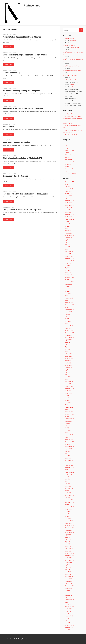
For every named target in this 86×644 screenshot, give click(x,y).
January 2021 (68, 254)
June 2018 (68, 317)
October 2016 (69, 363)
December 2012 (69, 465)
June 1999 (68, 630)
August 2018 (68, 312)
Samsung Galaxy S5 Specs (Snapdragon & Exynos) (22, 37)
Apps (66, 143)
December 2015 (69, 386)
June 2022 (68, 224)
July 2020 (67, 265)
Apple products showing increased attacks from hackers (25, 55)
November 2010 (69, 502)
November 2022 (69, 214)
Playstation (68, 164)
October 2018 (69, 307)
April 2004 (68, 604)
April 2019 (68, 293)
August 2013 (68, 449)
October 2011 (68, 493)
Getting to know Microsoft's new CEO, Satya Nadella (23, 210)
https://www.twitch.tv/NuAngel (72, 80)
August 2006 (68, 588)
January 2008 (69, 579)
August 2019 (68, 284)
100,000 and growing (11, 73)
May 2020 (68, 268)
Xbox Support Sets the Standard (15, 176)
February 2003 (69, 616)
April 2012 (68, 484)
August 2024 (68, 196)
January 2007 (69, 583)
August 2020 (68, 263)
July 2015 (67, 395)
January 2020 (69, 275)
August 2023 (68, 207)
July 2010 (67, 511)
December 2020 (69, 256)
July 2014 (67, 423)
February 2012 (69, 488)
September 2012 (69, 472)
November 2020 (69, 258)
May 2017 (67, 347)
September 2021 (69, 235)
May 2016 (68, 375)
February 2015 (69, 407)
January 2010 (69, 523)
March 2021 (68, 249)
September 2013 (69, 447)
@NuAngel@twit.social (69, 45)
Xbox (66, 171)
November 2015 (69, 388)
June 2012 (68, 479)
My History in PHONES (71, 135)
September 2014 (69, 419)
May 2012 (67, 481)
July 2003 (67, 614)
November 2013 (69, 442)
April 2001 (68, 623)
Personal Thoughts (70, 162)
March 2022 (68, 228)
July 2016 (67, 370)
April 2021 (68, 247)
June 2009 (68, 539)
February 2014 (69, 435)
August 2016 (68, 368)
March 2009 (68, 546)
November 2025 (69, 182)
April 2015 (68, 402)
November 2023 (69, 200)
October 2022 (68, 217)
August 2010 (68, 509)
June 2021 (68, 242)
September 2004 (69, 600)
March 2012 (68, 486)
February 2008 (69, 576)
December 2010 (69, 500)
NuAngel (71, 85)
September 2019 (69, 282)
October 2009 (69, 530)
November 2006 (69, 586)
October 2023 (68, 203)
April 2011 (68, 498)
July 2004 (67, 602)
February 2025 (69, 189)
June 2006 (68, 593)
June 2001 (68, 621)
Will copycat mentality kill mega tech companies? (22, 91)
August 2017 (68, 340)
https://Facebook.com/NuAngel (72, 71)
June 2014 (68, 426)
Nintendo (67, 157)
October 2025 (68, 184)
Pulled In (67, 166)
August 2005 (68, 595)
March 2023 (68, 212)
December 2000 (69, 625)
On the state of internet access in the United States (23, 109)
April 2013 (68, 456)
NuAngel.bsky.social (75, 47)
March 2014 (68, 433)
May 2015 (67, 400)
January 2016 (69, 384)
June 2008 (68, 567)
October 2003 (69, 609)
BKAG (66, 146)
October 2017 (68, 335)
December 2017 (69, 330)
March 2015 (68, 405)
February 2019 (69, 298)
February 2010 (69, 521)
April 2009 (68, 544)
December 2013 (69, 440)
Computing (68, 148)
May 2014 (67, 428)
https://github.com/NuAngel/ (71, 75)
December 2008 (69, 553)
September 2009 (69, 532)
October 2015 (68, 391)
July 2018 (67, 314)
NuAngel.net (32, 5)
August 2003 (68, 611)
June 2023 (68, 210)
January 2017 (68, 356)
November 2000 (69, 628)
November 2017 (69, 333)
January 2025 (68, 191)
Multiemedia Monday (71, 155)
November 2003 (69, 607)
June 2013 (68, 451)
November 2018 (69, 305)
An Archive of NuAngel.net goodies (16, 142)
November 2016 (69, 361)
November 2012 (69, 467)
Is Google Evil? (8, 126)
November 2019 (69, 277)
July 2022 (67, 221)
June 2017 (68, 344)
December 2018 (69, 303)
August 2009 (68, 535)
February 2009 (69, 549)
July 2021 (67, 240)
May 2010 (68, 516)
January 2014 (68, 437)
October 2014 (68, 416)
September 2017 (69, 337)
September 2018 (69, 310)
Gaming (67, 153)
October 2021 (68, 233)
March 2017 (68, 351)
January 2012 (68, 491)
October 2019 (68, 279)
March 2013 (68, 458)
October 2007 (69, 581)
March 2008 (68, 574)
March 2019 (68, 296)
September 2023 (69, 205)
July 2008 (67, 565)
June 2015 (68, 398)
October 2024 (68, 194)
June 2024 (68, 198)
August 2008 (68, 563)
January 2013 (68, 463)
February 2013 (69, 460)
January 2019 (68, 300)
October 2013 (68, 444)
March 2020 (68, 272)
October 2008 (69, 558)
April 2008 (68, 572)
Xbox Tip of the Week (70, 173)
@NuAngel (73, 40)
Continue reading (8, 47)
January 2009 (69, 551)
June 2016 (68, 372)
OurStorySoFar (69, 159)
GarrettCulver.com (70, 38)
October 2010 (69, 505)
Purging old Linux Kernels (72, 114)
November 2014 (69, 414)
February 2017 (69, 354)
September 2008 (69, 560)
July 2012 (67, 477)
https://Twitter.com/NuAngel (71, 66)
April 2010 (68, 518)
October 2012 (68, 470)
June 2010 (68, 514)
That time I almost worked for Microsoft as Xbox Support (25, 194)
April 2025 (68, 187)
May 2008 (68, 570)
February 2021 (69, 252)
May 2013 (67, 453)
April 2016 (68, 377)
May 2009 (68, 542)
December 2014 (69, 412)
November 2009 (69, 528)
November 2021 (69, 231)
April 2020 (68, 270)
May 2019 (67, 291)
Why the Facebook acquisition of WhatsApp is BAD (22, 158)
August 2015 (68, 393)
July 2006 (67, 590)
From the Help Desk (70, 150)
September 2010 (69, 507)
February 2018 (69, 326)
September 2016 (69, 365)
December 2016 (69, 358)
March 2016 (68, 379)
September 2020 (69, 261)
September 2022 (69, 219)
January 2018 (69, 328)
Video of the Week (70, 169)
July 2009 (67, 537)
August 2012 (68, 474)
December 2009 (69, 525)
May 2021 (67, 245)
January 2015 (68, 409)
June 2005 (68, 597)
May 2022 (67, 226)
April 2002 (68, 618)
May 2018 (68, 319)
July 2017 (67, 342)
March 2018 (68, 323)
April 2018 (68, 321)
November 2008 (69, 556)
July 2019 (67, 286)
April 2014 (68, 430)
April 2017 (68, 349)
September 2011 (69, 495)
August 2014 (68, 421)
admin (14, 35)
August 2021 (68, 238)
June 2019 (68, 289)
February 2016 (69, 382)
